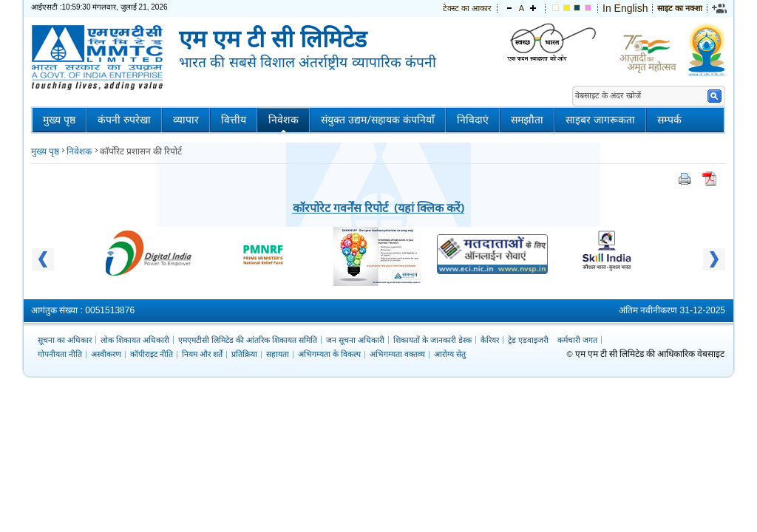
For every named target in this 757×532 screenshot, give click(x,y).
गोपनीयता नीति (60, 354)
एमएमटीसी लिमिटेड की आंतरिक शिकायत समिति (248, 340)
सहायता (278, 354)
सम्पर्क (669, 120)
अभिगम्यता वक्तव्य (397, 354)
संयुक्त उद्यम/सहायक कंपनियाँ (378, 120)
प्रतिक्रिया (244, 354)
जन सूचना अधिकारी (355, 340)
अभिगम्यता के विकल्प (329, 354)
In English (625, 8)
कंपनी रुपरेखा (124, 120)
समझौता (527, 120)
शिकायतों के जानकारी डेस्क (432, 340)
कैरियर (490, 340)
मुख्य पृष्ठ (59, 120)
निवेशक (284, 120)
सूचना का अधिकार (65, 340)
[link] (720, 8)
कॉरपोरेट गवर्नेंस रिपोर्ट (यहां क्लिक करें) (378, 207)
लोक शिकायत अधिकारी (135, 340)
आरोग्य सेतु (450, 354)
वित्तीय (234, 120)
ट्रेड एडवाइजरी (528, 340)
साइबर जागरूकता (600, 120)
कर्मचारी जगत (577, 340)
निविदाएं (473, 120)
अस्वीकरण (106, 354)
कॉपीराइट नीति (152, 354)
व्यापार (186, 120)
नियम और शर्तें (202, 354)
